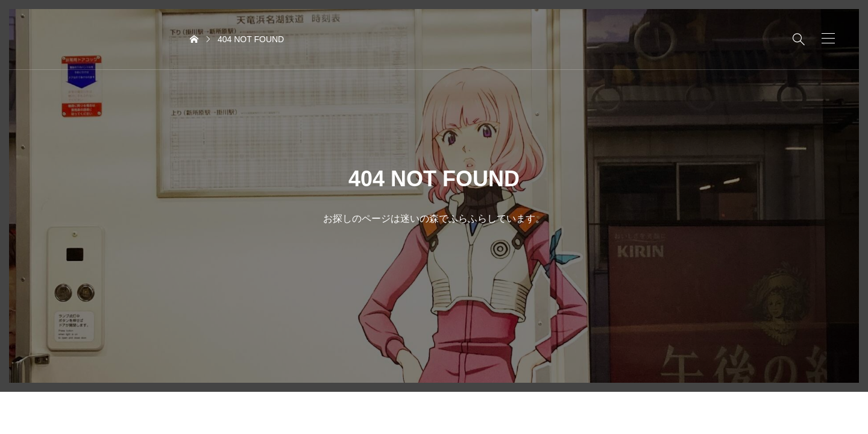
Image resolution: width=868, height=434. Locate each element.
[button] (828, 38)
